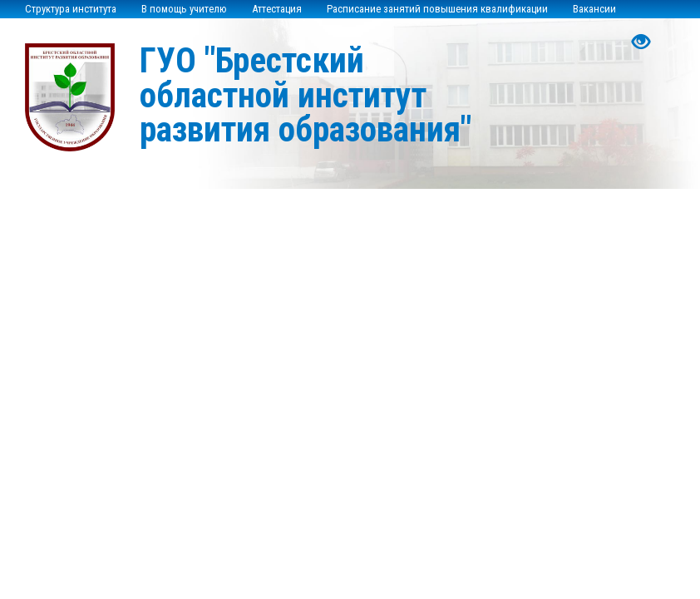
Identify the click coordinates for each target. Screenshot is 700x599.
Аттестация (277, 9)
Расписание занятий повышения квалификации (437, 9)
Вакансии (594, 9)
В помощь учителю (184, 9)
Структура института (71, 9)
